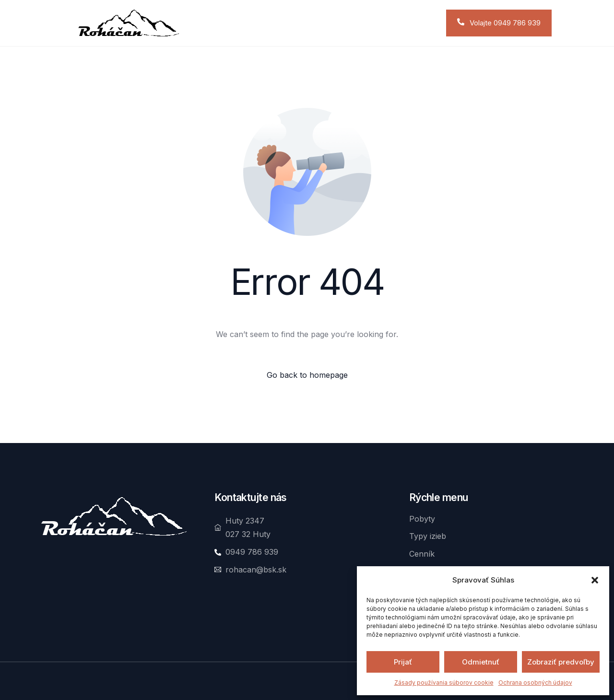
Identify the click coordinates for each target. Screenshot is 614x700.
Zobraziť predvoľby (561, 662)
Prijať (403, 662)
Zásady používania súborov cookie (444, 682)
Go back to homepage (307, 375)
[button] (595, 580)
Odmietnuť (481, 662)
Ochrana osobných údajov (535, 682)
